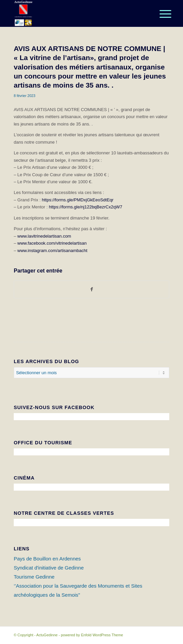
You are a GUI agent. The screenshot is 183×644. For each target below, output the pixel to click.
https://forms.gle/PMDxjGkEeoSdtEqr (78, 200)
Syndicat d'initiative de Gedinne (49, 568)
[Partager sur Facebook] (91, 289)
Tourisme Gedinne (34, 577)
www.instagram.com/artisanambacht (52, 251)
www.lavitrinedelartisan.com (44, 236)
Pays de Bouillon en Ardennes (47, 559)
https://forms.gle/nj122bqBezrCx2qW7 (86, 207)
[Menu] (160, 14)
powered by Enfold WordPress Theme (92, 635)
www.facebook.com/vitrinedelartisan (52, 243)
